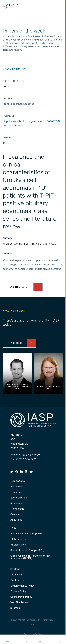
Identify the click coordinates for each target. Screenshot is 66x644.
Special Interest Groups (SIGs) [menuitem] (27, 550)
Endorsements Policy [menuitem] (23, 586)
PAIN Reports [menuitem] (18, 539)
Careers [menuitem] (15, 514)
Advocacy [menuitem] (16, 503)
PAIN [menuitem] (13, 528)
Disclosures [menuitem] (17, 580)
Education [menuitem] (16, 492)
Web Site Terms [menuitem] (19, 603)
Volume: (7, 138)
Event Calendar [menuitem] (19, 498)
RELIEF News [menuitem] (18, 545)
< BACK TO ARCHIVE (14, 69)
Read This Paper (18, 287)
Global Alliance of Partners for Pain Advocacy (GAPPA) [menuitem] (30, 557)
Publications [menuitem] (17, 481)
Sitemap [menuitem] (15, 608)
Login (58, 639)
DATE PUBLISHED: (14, 81)
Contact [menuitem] (15, 569)
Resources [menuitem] (16, 487)
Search (41, 639)
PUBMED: (8, 116)
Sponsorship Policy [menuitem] (21, 597)
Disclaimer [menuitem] (16, 575)
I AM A (25, 639)
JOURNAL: (9, 99)
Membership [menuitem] (17, 509)
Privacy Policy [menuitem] (18, 591)
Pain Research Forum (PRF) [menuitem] (26, 534)
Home (8, 639)
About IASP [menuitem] (17, 520)
